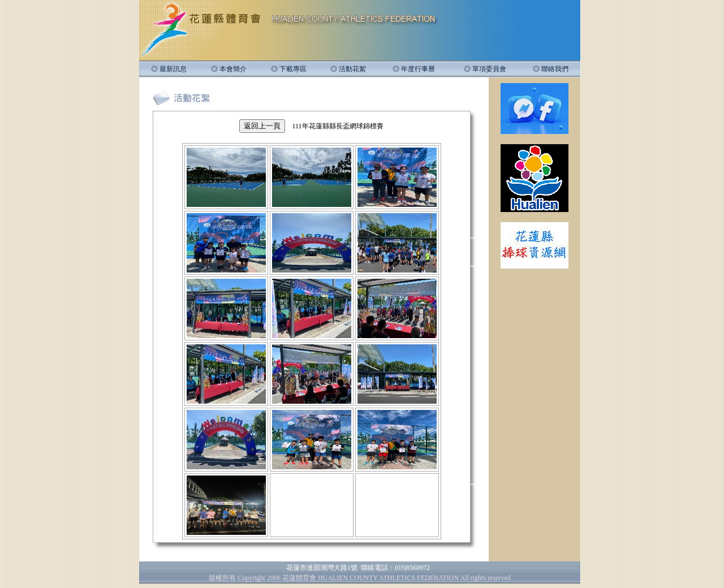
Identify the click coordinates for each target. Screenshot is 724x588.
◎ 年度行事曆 (414, 69)
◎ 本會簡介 (229, 69)
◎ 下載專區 (289, 69)
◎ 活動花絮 (348, 69)
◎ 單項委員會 (485, 69)
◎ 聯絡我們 (551, 69)
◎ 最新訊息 (169, 69)
